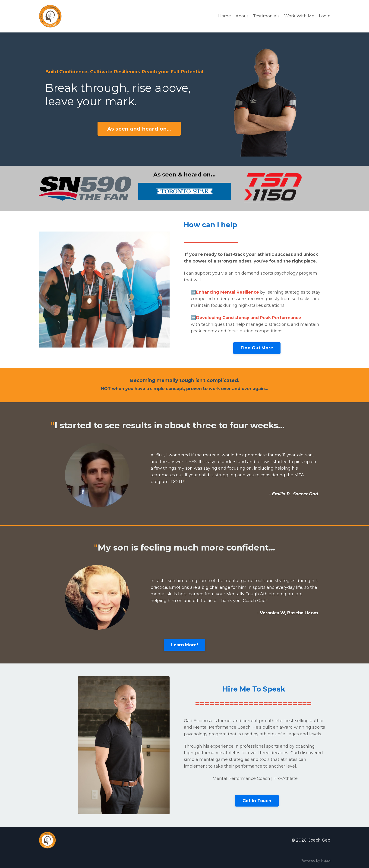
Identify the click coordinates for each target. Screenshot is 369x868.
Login (325, 16)
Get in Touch (257, 801)
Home (225, 16)
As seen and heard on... (139, 129)
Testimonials (266, 16)
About (242, 16)
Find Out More (257, 348)
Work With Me (299, 16)
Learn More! (185, 645)
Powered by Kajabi (315, 861)
